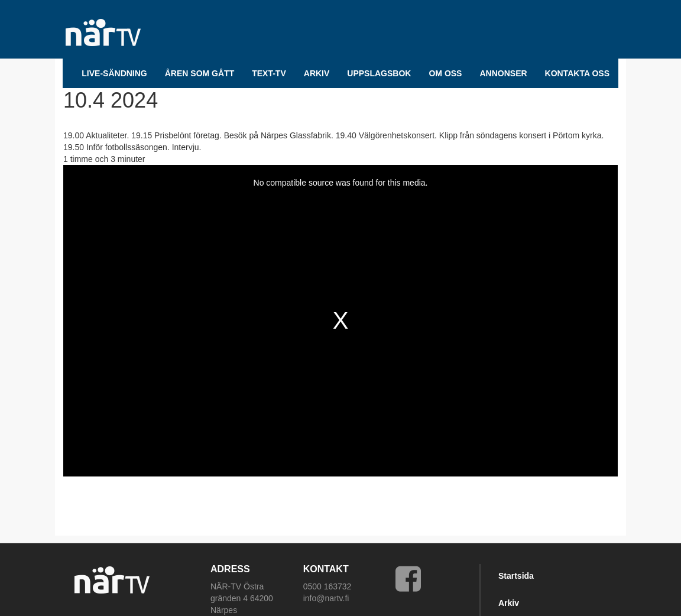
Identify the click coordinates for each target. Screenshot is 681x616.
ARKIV (317, 73)
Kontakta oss (577, 73)
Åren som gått (200, 73)
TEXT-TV (269, 73)
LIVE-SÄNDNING (114, 73)
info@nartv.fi (326, 598)
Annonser (503, 73)
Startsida (516, 576)
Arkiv (509, 603)
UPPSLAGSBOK (379, 73)
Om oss (445, 73)
